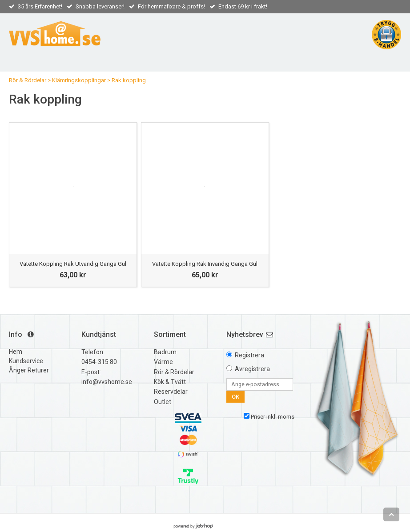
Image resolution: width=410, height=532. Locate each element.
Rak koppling (129, 80)
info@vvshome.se (107, 382)
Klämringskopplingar (79, 80)
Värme (163, 362)
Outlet (163, 402)
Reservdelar (171, 392)
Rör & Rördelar (28, 80)
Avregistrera (252, 369)
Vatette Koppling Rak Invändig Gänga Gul (205, 264)
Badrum (165, 352)
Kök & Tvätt (170, 382)
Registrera (249, 355)
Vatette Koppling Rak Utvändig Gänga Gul (73, 264)
